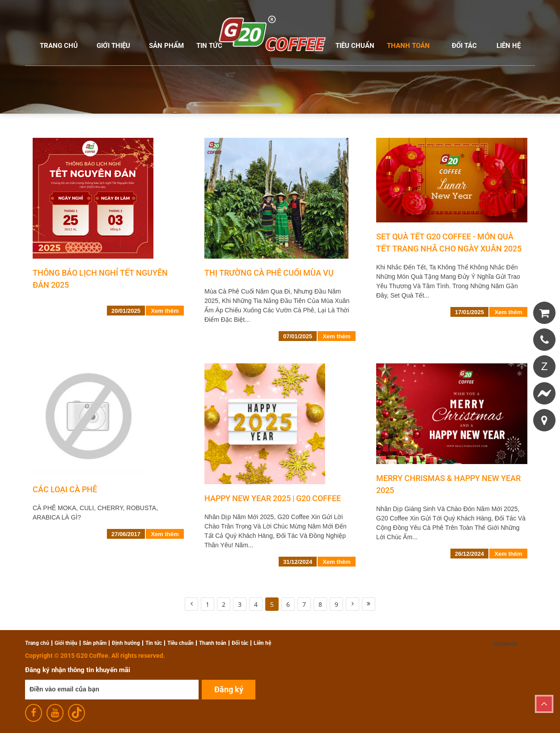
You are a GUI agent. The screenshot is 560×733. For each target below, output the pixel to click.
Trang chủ (59, 46)
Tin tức (209, 46)
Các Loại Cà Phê (65, 489)
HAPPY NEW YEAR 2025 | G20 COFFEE (273, 498)
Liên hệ (509, 46)
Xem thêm (165, 311)
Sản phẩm (166, 46)
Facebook (505, 644)
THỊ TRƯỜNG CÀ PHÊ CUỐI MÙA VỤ (269, 273)
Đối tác (464, 46)
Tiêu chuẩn (355, 46)
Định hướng (126, 643)
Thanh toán (408, 46)
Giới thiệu (113, 46)
